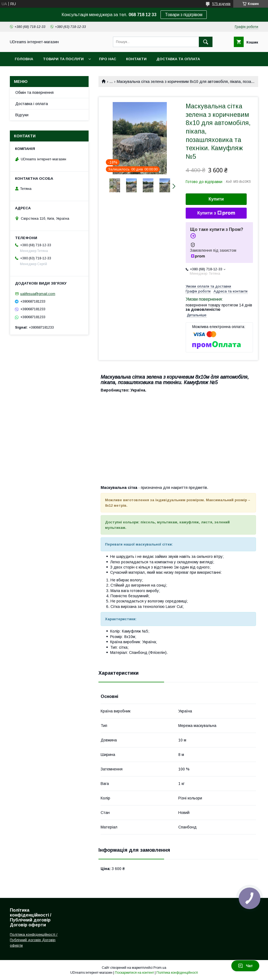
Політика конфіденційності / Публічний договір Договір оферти (34, 940)
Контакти (136, 59)
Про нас (108, 59)
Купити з (216, 213)
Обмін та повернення (34, 92)
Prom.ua (160, 968)
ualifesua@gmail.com (38, 294)
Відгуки (22, 115)
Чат (245, 966)
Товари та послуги (63, 59)
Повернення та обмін (38, 73)
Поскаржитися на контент (134, 973)
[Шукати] (206, 42)
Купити (216, 199)
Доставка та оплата (178, 59)
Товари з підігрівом (184, 15)
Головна (24, 59)
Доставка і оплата (32, 104)
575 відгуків (221, 4)
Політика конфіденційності (177, 973)
